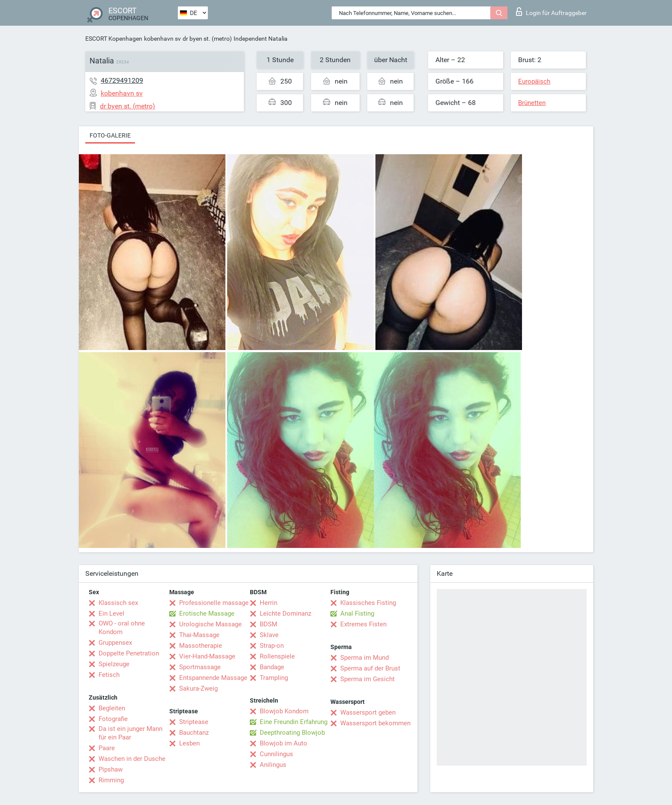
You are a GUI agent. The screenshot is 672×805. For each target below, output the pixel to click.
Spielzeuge (114, 664)
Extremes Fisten (363, 624)
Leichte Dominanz (285, 613)
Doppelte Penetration (129, 653)
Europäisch (534, 81)
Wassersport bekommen (375, 723)
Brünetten (532, 103)
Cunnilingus (276, 754)
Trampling (274, 678)
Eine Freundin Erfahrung (294, 722)
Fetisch (109, 675)
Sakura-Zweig (198, 688)
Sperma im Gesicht (367, 679)
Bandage (272, 667)
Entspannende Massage (213, 678)
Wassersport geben (368, 712)
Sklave (269, 635)
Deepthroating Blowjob (292, 733)
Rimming (111, 780)
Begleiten (112, 708)
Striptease (194, 722)
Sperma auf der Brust (370, 668)
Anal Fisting (357, 613)
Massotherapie (201, 646)
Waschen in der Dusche (132, 759)
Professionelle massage (214, 603)
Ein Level (111, 613)
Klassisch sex (118, 603)
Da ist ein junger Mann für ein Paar (130, 733)
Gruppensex (115, 643)
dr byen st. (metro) (207, 39)
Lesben (189, 743)
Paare (107, 748)
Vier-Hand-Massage (207, 656)
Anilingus (273, 765)
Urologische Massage (210, 624)
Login (551, 12)
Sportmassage (200, 667)
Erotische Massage (207, 613)
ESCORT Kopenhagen (114, 39)
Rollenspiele (277, 656)
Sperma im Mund (364, 658)
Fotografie (113, 719)
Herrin (268, 603)
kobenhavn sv (162, 39)
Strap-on (272, 646)
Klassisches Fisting (368, 603)
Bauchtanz (194, 733)
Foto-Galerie (110, 135)
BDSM (268, 624)
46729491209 (122, 80)
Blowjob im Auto (283, 743)
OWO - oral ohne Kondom (122, 628)
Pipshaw (111, 769)
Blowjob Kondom (284, 711)
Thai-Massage (199, 635)
